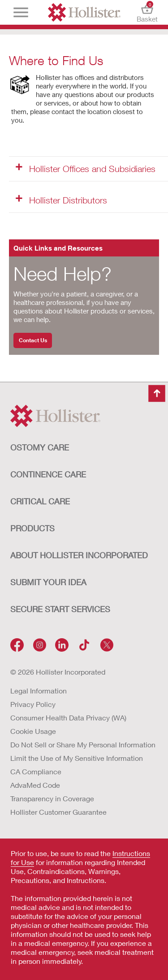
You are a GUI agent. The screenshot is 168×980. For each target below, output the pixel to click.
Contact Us (33, 340)
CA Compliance (36, 771)
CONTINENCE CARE (48, 474)
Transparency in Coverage (52, 798)
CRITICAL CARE (40, 501)
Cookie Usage (33, 731)
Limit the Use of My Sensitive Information (77, 758)
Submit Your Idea (48, 582)
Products (32, 528)
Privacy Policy (33, 704)
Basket (147, 12)
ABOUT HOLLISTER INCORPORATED (79, 555)
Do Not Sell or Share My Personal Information (83, 744)
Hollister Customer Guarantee (58, 812)
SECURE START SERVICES (60, 609)
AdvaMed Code (35, 785)
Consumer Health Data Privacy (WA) (68, 717)
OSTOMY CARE (40, 447)
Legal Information (39, 691)
